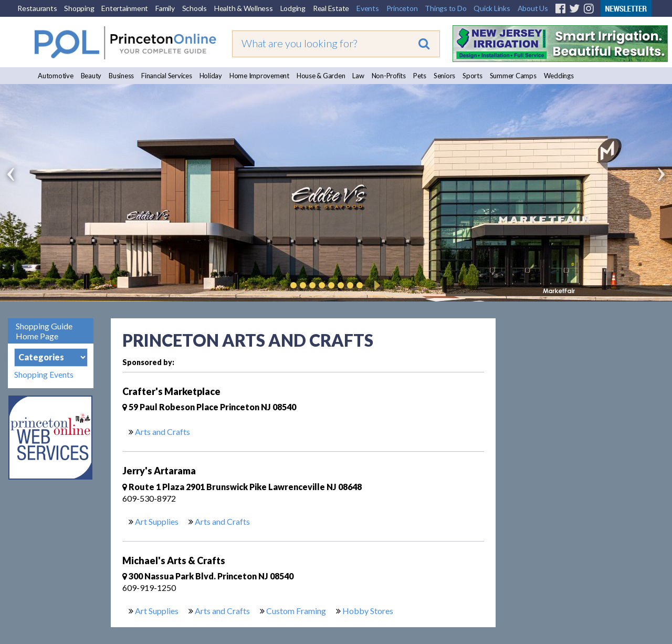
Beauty (91, 76)
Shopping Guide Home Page (44, 331)
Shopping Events (44, 374)
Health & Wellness (244, 8)
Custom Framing (296, 611)
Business (121, 76)
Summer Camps (513, 76)
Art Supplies (157, 521)
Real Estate (331, 8)
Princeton (402, 8)
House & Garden (321, 76)
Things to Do (445, 8)
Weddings (559, 76)
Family (165, 8)
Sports (472, 76)
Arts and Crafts (162, 432)
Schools (195, 8)
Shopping (79, 8)
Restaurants (37, 8)
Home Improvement (259, 76)
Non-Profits (389, 76)
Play (375, 285)
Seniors (444, 76)
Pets (420, 76)
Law (358, 76)
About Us (533, 8)
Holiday (211, 76)
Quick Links (492, 8)
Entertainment (125, 8)
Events (368, 8)
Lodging (293, 8)
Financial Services (167, 76)
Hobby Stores (368, 611)
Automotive (56, 76)
